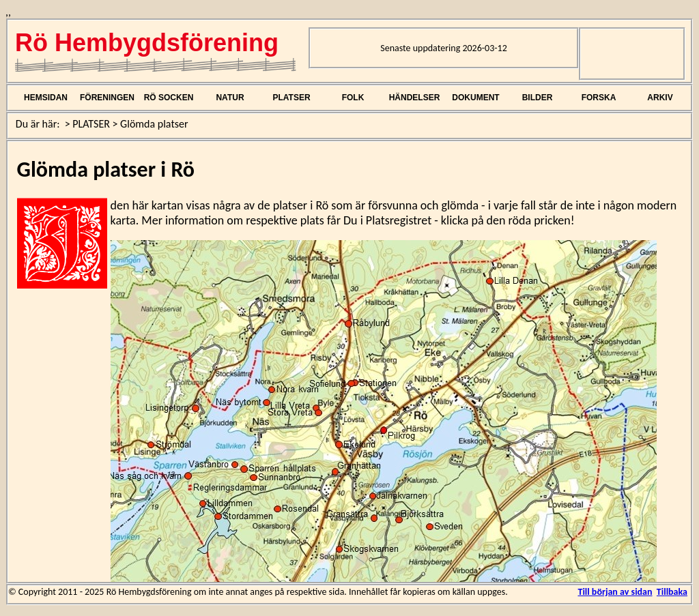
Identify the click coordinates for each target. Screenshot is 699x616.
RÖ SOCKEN (169, 98)
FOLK (353, 98)
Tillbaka (672, 592)
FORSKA (599, 98)
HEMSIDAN (46, 98)
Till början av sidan (615, 592)
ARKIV (660, 98)
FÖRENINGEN (107, 98)
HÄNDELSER (415, 98)
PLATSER (291, 98)
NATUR (230, 98)
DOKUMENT (475, 98)
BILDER (538, 98)
